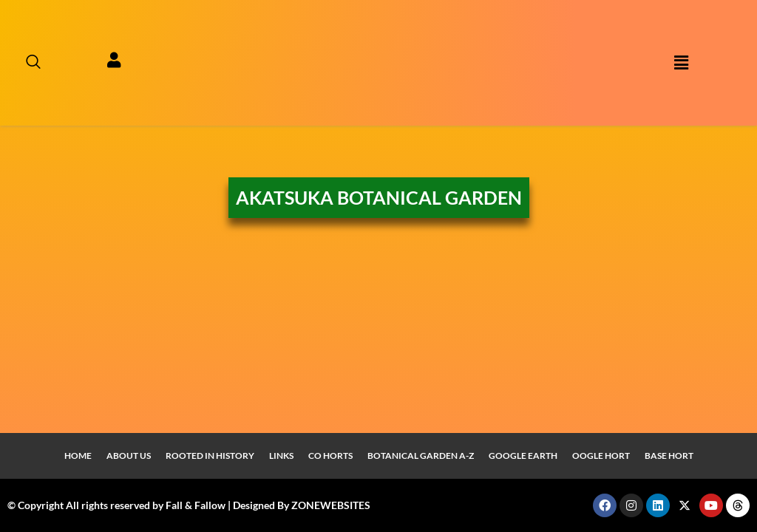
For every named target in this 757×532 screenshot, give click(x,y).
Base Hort (669, 456)
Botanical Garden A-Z (421, 456)
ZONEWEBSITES (331, 505)
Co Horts (330, 456)
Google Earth (523, 456)
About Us (129, 456)
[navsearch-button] (26, 63)
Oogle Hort (601, 456)
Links (281, 456)
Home (78, 456)
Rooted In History (210, 456)
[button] (681, 63)
